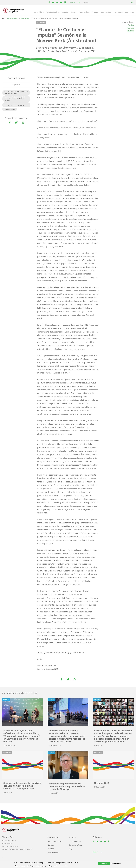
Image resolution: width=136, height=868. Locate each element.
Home (3, 18)
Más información (62, 866)
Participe (95, 12)
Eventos (73, 12)
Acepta (104, 864)
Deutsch (130, 31)
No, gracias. (116, 863)
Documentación (106, 12)
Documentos (25, 18)
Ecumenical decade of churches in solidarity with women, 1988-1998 (14, 105)
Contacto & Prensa (121, 12)
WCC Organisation (10, 109)
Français (130, 28)
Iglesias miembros (53, 12)
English (131, 25)
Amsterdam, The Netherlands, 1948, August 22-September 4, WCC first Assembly (15, 99)
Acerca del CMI (39, 12)
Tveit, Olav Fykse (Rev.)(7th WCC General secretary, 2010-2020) (16, 93)
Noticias (65, 12)
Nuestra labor (84, 12)
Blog (132, 12)
